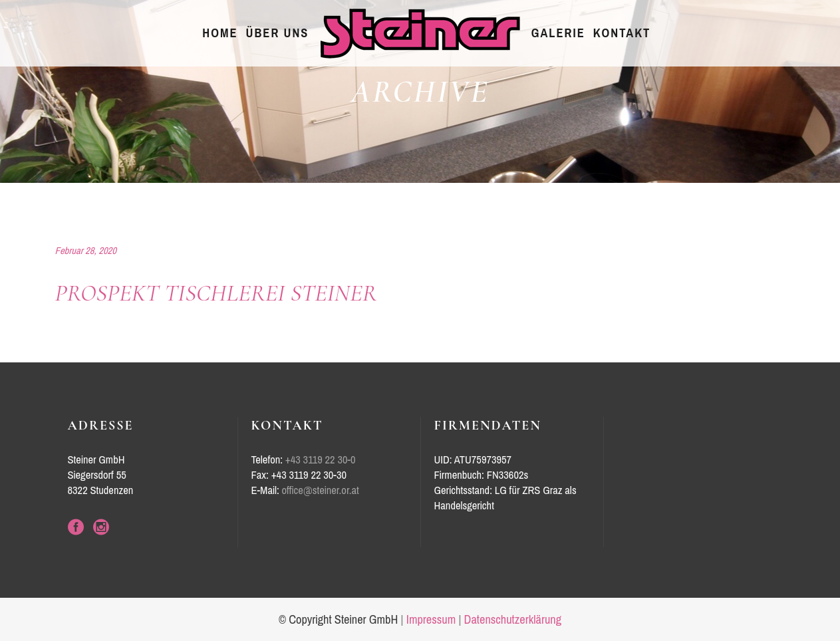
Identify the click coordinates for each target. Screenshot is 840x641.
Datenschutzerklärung (513, 620)
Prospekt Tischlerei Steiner (216, 293)
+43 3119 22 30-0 (321, 460)
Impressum (431, 620)
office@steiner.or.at (321, 490)
